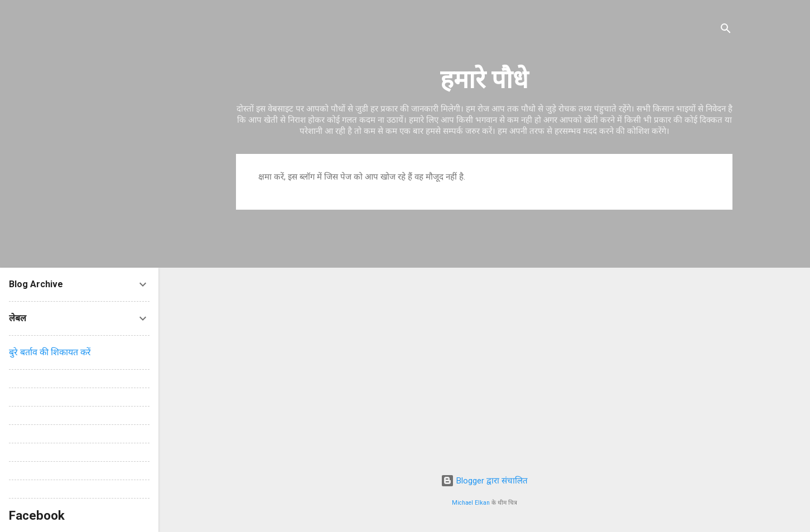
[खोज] (726, 30)
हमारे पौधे (484, 79)
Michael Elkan (471, 503)
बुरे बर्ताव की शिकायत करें (50, 352)
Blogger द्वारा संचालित (484, 481)
